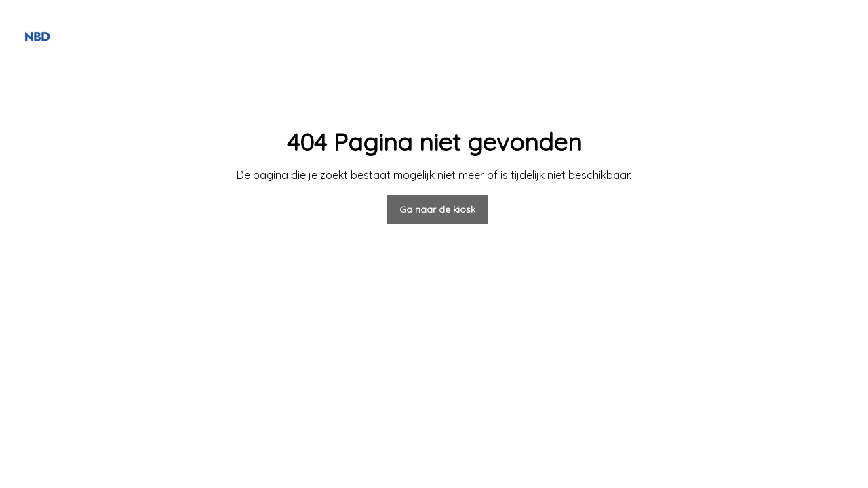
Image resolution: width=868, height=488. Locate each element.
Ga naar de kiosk (437, 209)
